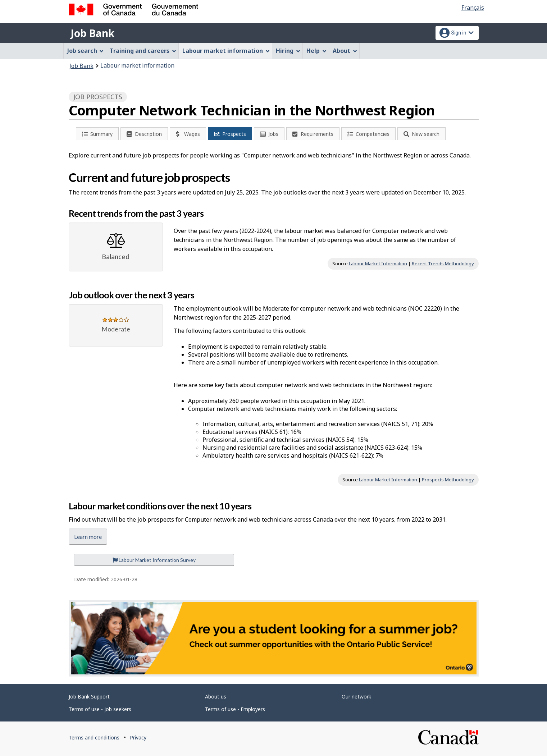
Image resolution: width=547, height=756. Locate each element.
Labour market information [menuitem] (226, 51)
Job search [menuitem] (86, 51)
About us (216, 697)
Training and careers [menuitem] (143, 51)
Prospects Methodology (448, 480)
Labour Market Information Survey (154, 560)
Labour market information (137, 65)
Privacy (138, 737)
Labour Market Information (378, 264)
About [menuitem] (345, 51)
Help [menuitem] (316, 51)
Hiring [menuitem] (288, 51)
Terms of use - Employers (235, 709)
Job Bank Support (89, 697)
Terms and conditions (94, 737)
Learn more (88, 537)
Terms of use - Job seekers (100, 709)
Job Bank (92, 33)
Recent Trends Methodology (443, 264)
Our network (356, 697)
